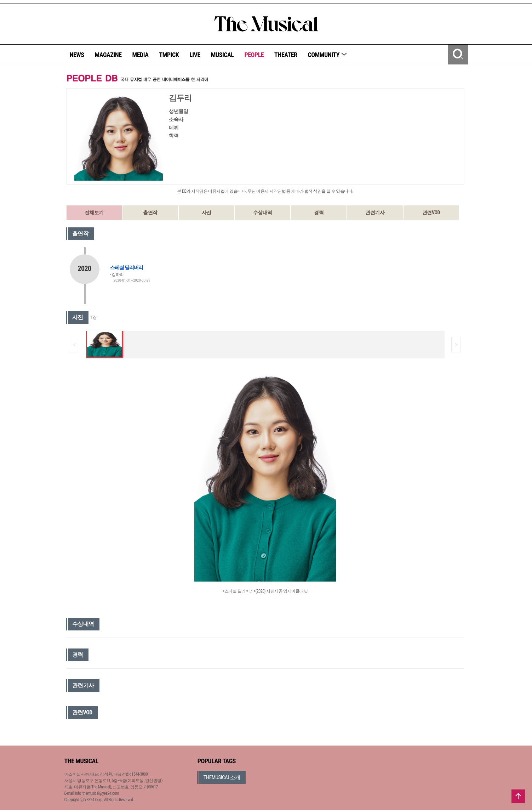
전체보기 (94, 213)
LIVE (195, 55)
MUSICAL (222, 55)
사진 (207, 213)
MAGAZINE (108, 55)
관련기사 (375, 213)
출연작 (150, 213)
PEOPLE (254, 55)
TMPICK (169, 55)
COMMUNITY (328, 55)
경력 (319, 213)
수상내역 (263, 213)
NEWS (77, 55)
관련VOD (431, 213)
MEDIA (140, 55)
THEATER (286, 55)
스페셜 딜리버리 (127, 267)
